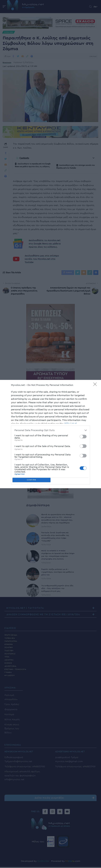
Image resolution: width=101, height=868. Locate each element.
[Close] (96, 385)
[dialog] (50, 434)
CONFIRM (31, 480)
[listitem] (50, 430)
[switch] (83, 437)
